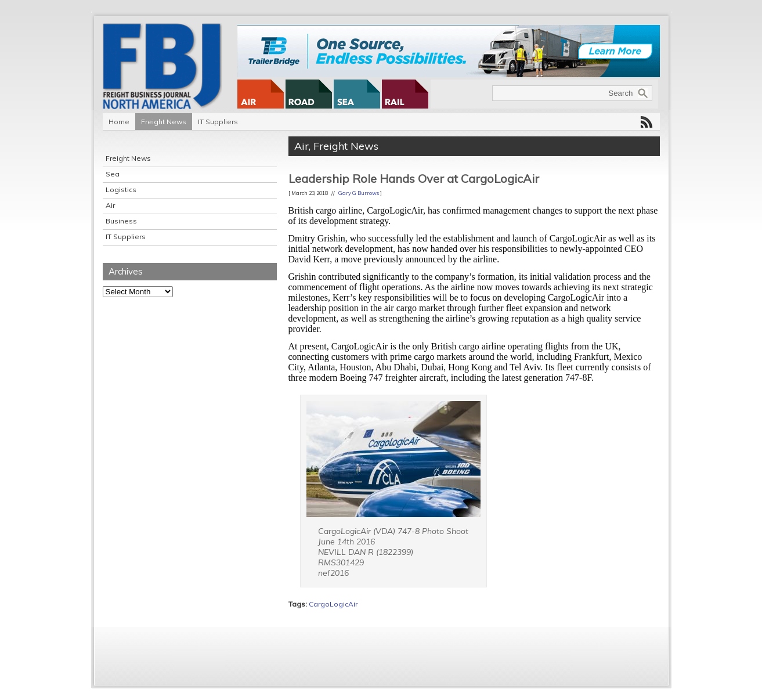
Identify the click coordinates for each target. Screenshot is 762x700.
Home (119, 122)
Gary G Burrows (359, 193)
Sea (113, 174)
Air (110, 205)
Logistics (121, 190)
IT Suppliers (218, 122)
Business (121, 221)
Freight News (164, 122)
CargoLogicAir (333, 604)
